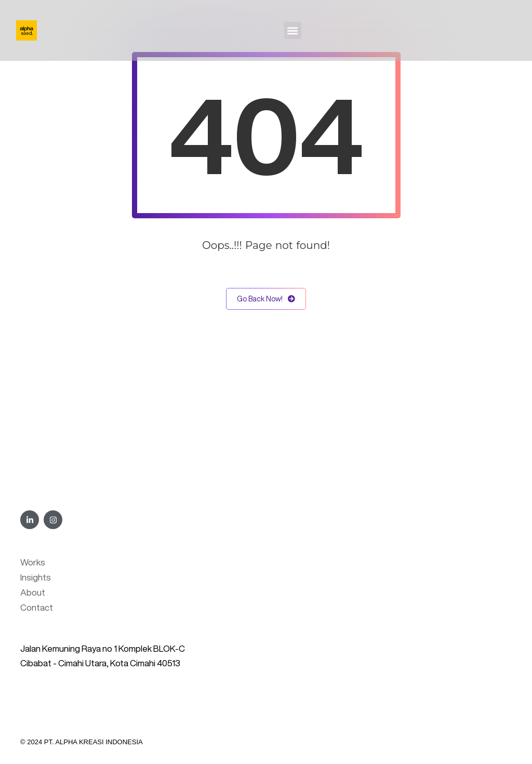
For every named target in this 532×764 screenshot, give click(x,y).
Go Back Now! (266, 299)
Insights (36, 577)
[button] (293, 30)
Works (33, 562)
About (33, 592)
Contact (37, 607)
